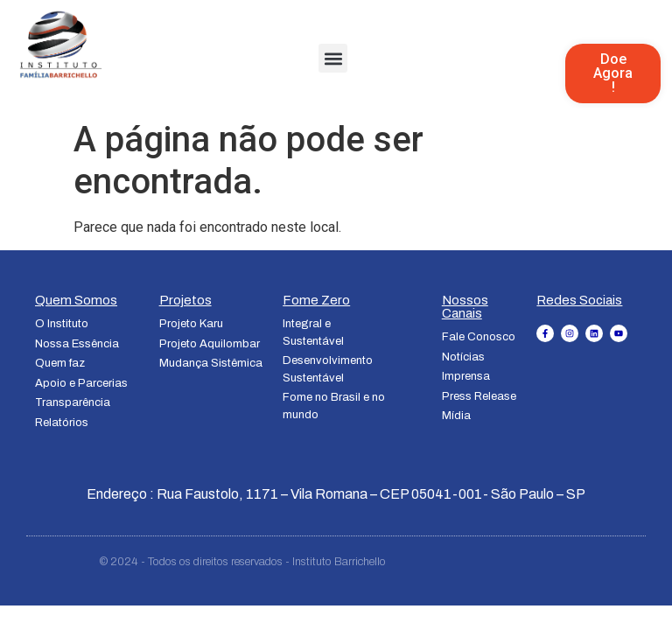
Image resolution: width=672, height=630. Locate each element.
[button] (333, 58)
